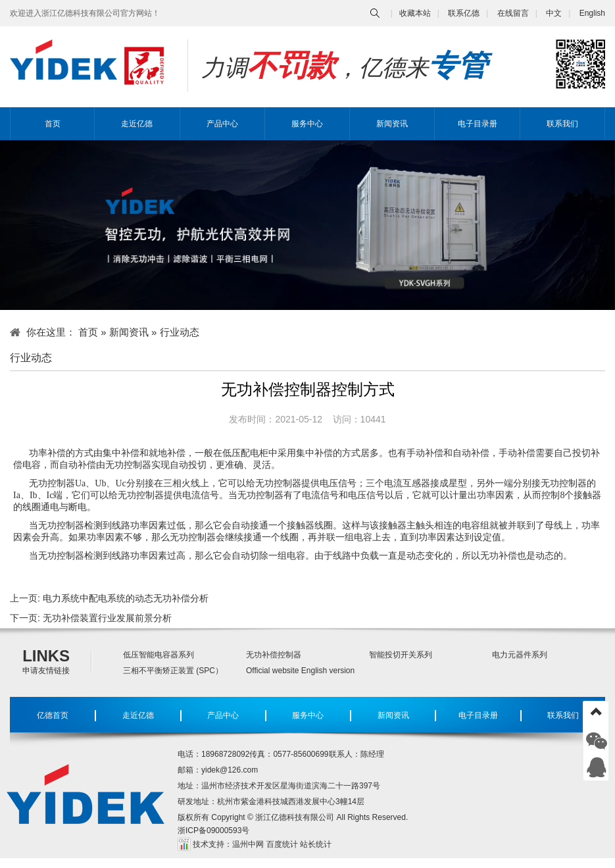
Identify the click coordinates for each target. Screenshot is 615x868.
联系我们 (562, 124)
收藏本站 (415, 13)
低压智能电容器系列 (159, 655)
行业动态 (180, 332)
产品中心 (222, 124)
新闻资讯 (392, 124)
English (592, 13)
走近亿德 (137, 124)
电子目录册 (478, 124)
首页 (53, 124)
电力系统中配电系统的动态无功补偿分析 (126, 598)
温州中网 (248, 844)
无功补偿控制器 (274, 655)
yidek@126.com (230, 770)
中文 (554, 13)
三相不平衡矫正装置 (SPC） (173, 671)
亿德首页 (53, 715)
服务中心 (307, 124)
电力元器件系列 (520, 655)
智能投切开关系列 (401, 655)
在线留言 (513, 13)
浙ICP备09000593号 (213, 830)
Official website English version (300, 671)
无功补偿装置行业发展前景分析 (107, 618)
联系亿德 (464, 13)
